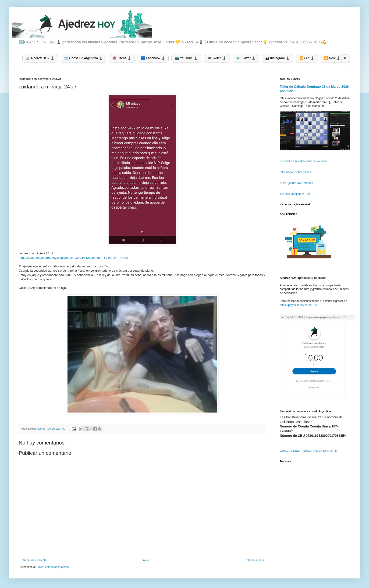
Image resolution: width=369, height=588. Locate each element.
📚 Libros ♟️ (122, 58)
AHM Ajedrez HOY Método (296, 183)
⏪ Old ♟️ (307, 58)
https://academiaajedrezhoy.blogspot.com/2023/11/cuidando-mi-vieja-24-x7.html (73, 258)
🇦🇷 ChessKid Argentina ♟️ (83, 58)
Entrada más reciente (33, 560)
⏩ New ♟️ (332, 58)
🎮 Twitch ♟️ (217, 58)
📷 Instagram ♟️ (277, 58)
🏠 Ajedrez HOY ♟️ (40, 58)
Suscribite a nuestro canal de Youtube (303, 161)
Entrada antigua (255, 560)
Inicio (146, 560)
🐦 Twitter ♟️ (246, 58)
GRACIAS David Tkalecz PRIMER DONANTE (308, 451)
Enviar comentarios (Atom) (53, 567)
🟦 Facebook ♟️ (153, 58)
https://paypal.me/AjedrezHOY (299, 305)
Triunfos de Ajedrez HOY (295, 194)
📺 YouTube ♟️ (186, 58)
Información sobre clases (295, 172)
